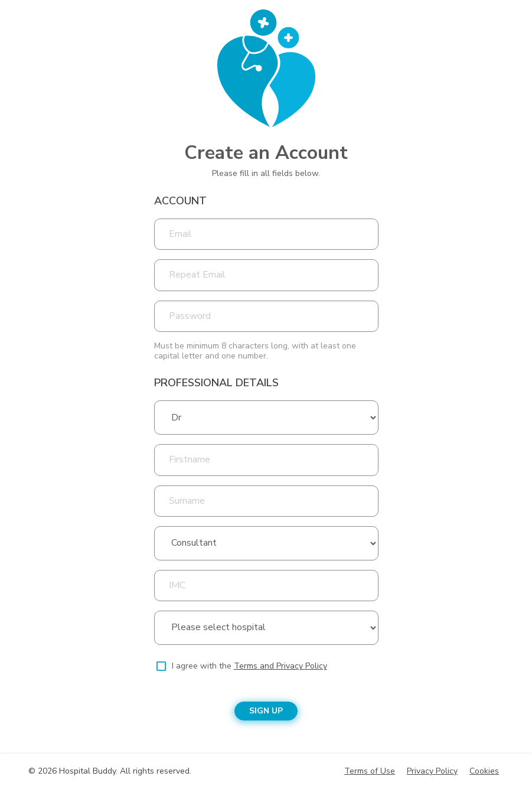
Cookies (484, 771)
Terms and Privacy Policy (280, 666)
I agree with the (249, 666)
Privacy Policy (432, 771)
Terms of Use (370, 771)
